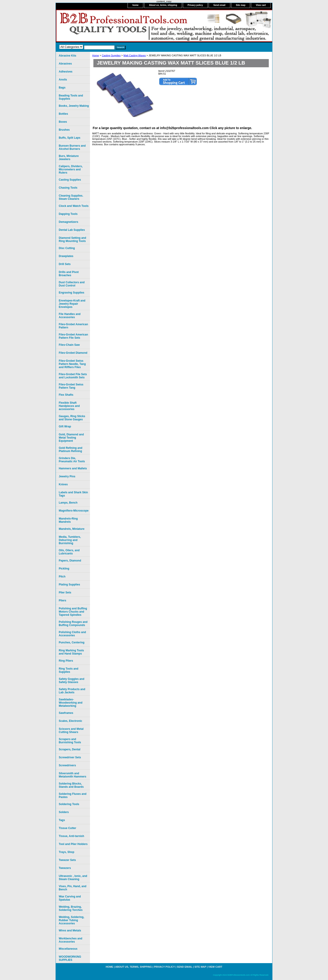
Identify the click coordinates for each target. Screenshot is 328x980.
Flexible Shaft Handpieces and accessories (69, 406)
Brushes (64, 130)
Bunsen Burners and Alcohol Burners (72, 147)
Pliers (63, 600)
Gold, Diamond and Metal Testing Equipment (71, 438)
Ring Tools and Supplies (69, 670)
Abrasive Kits (68, 56)
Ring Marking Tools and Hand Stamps (71, 652)
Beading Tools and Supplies (71, 97)
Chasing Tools (68, 188)
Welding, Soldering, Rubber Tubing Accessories (72, 920)
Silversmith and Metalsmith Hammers (73, 775)
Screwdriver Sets (70, 757)
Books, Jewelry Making (74, 106)
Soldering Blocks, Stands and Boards (71, 785)
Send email (219, 5)
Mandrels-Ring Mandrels (68, 520)
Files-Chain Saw (69, 345)
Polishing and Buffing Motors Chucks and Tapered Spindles (73, 612)
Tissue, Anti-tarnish (71, 836)
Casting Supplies (111, 55)
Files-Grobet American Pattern (73, 326)
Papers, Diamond (70, 561)
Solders (64, 812)
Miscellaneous (68, 949)
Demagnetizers (68, 222)
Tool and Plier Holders (73, 844)
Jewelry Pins (67, 476)
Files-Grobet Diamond (73, 353)
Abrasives (65, 64)
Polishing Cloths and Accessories (72, 634)
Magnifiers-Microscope (74, 511)
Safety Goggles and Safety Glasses (72, 681)
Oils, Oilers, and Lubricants (69, 552)
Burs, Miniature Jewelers (69, 158)
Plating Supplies (69, 585)
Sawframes (66, 713)
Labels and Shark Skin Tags (73, 494)
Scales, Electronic (70, 721)
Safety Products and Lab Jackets (72, 691)
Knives (63, 484)
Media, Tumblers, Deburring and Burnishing (70, 540)
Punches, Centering (72, 642)
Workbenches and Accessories (70, 940)
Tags (62, 820)
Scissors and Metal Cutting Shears (71, 730)
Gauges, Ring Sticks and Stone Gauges (72, 418)
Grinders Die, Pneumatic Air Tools (72, 460)
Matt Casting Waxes (135, 55)
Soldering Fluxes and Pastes (73, 795)
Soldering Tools (69, 804)
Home (96, 55)
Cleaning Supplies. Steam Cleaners (71, 197)
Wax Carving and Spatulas (70, 898)
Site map (241, 5)
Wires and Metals (70, 931)
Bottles (63, 114)
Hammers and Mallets (73, 468)
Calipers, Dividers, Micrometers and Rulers (71, 169)
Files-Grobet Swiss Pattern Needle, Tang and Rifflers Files (72, 364)
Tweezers (65, 868)
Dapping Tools (68, 214)
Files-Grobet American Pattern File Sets (73, 336)
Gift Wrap (65, 426)
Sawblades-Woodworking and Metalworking (71, 703)
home (135, 5)
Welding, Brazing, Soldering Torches (71, 908)
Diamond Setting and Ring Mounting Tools (72, 239)
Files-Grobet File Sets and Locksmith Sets (73, 376)
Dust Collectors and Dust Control (72, 284)
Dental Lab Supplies (72, 230)
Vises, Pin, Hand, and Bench (73, 888)
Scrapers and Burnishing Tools (70, 741)
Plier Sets (65, 593)
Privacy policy (195, 5)
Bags (62, 88)
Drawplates (66, 256)
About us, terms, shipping (163, 5)
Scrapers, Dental (70, 749)
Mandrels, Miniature (72, 529)
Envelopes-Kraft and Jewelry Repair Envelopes (72, 304)
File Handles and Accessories (70, 316)
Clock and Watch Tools (74, 206)
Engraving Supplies (72, 293)
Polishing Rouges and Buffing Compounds (73, 624)
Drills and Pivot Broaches (69, 274)
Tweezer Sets (67, 860)
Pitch (62, 577)
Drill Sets (65, 264)
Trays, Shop (67, 852)
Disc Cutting (67, 248)
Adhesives (66, 72)
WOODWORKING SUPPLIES (70, 958)
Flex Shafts (66, 395)
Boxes (63, 122)
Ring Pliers (66, 661)
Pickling (64, 569)
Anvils (63, 80)
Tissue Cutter (67, 828)
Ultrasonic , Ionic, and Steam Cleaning (73, 878)
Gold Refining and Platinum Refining (70, 450)
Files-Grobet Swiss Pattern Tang (71, 386)
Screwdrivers (67, 765)
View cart (261, 5)
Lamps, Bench (68, 503)
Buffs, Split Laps (70, 138)
